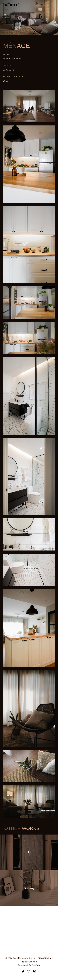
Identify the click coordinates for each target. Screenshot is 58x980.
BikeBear (36, 965)
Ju (29, 852)
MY (36, 5)
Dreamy (29, 888)
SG (41, 5)
